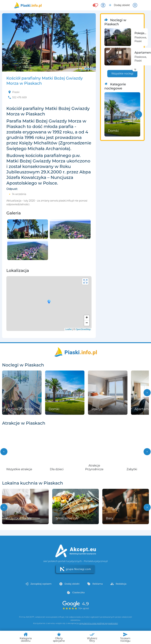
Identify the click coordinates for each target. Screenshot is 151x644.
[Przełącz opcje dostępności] (103, 5)
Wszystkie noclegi (124, 73)
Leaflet (69, 329)
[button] (138, 114)
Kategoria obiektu (26, 637)
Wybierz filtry (92, 637)
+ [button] (87, 318)
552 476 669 (19, 97)
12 (135, 69)
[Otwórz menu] (135, 5)
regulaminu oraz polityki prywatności (98, 623)
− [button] (87, 323)
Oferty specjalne (59, 637)
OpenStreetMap (83, 329)
